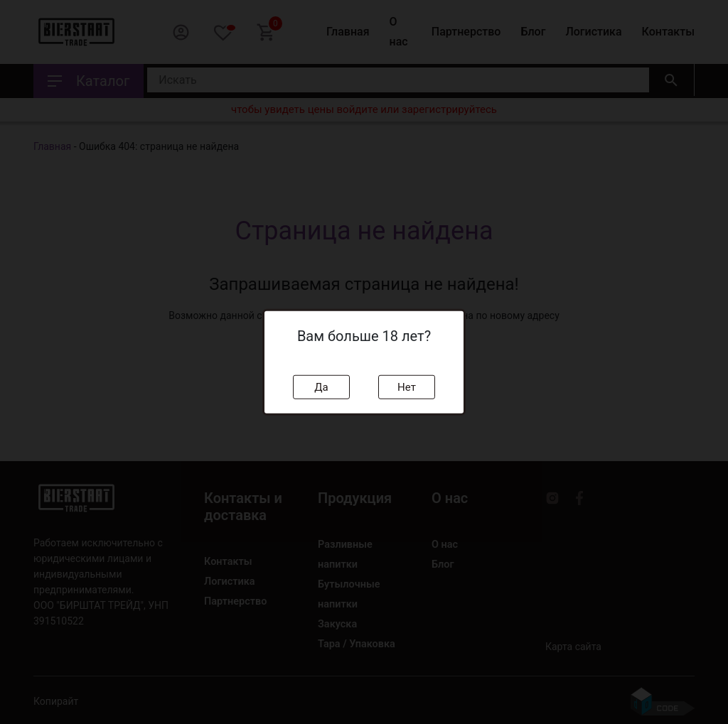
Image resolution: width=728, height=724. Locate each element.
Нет (407, 387)
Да (321, 387)
